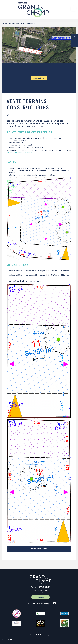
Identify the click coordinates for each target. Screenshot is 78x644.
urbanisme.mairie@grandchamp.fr (20, 153)
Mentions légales (46, 635)
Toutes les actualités (39, 549)
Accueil (5, 24)
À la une (11, 24)
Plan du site (34, 635)
